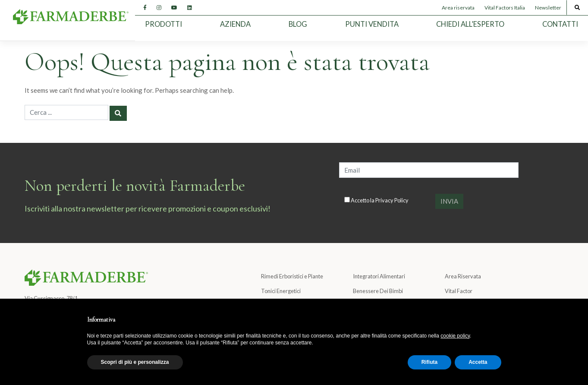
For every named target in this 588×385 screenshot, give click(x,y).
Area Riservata (463, 276)
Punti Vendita (372, 24)
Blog (298, 24)
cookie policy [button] (455, 336)
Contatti (560, 24)
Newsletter (548, 8)
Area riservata (458, 8)
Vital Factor (459, 291)
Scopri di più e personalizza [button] (135, 362)
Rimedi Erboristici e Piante (292, 276)
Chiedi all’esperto (470, 24)
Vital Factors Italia (505, 8)
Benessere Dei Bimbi (378, 291)
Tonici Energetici (281, 291)
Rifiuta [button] (429, 362)
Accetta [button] (478, 362)
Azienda (235, 24)
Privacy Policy (392, 200)
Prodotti (164, 24)
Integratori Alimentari (379, 276)
